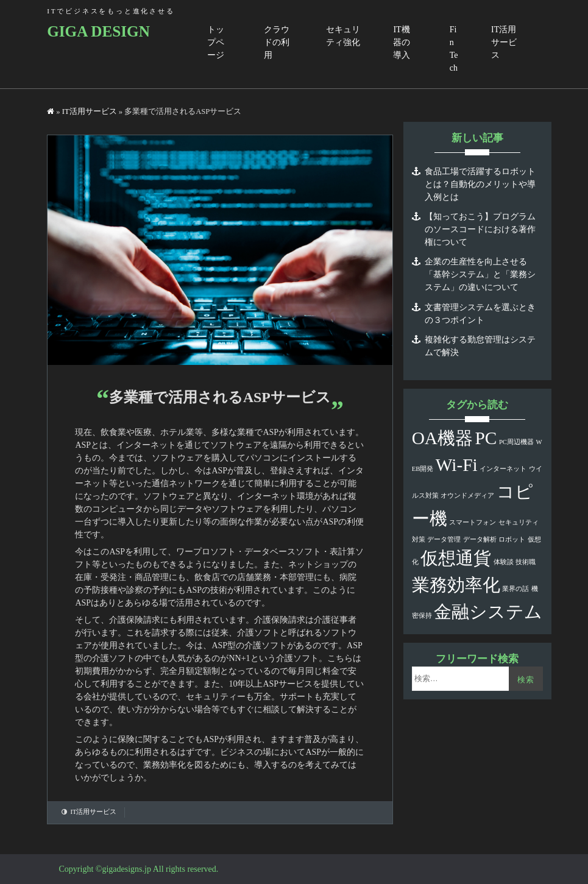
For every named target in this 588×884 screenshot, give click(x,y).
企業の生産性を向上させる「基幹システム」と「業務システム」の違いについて (480, 274)
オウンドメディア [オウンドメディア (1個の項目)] (467, 496)
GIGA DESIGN (98, 31)
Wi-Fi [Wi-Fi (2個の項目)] (457, 465)
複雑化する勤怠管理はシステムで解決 (480, 346)
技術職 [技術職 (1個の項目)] (526, 562)
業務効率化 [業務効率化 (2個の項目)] (456, 585)
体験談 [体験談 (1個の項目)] (504, 562)
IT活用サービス (504, 42)
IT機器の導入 (402, 42)
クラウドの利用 (277, 42)
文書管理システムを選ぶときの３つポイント (480, 314)
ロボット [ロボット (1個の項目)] (512, 539)
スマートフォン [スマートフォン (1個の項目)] (473, 522)
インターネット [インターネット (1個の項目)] (503, 469)
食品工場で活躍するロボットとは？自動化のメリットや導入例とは (480, 184)
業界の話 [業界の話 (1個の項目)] (515, 589)
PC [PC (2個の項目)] (486, 438)
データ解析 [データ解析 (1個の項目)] (480, 539)
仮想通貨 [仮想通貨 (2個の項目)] (456, 558)
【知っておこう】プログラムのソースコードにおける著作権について (480, 229)
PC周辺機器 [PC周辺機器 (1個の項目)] (516, 442)
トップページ (216, 42)
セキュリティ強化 (343, 36)
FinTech (454, 49)
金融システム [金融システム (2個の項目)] (488, 612)
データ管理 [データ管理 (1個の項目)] (444, 539)
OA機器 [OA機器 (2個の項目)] (442, 438)
